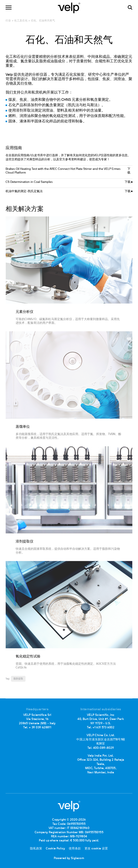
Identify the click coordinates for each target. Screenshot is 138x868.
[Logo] (69, 8)
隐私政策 (36, 849)
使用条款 (75, 849)
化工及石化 (21, 21)
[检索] (130, 8)
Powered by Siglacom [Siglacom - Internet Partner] (69, 858)
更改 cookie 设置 (96, 849)
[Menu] (9, 8)
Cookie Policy (55, 849)
